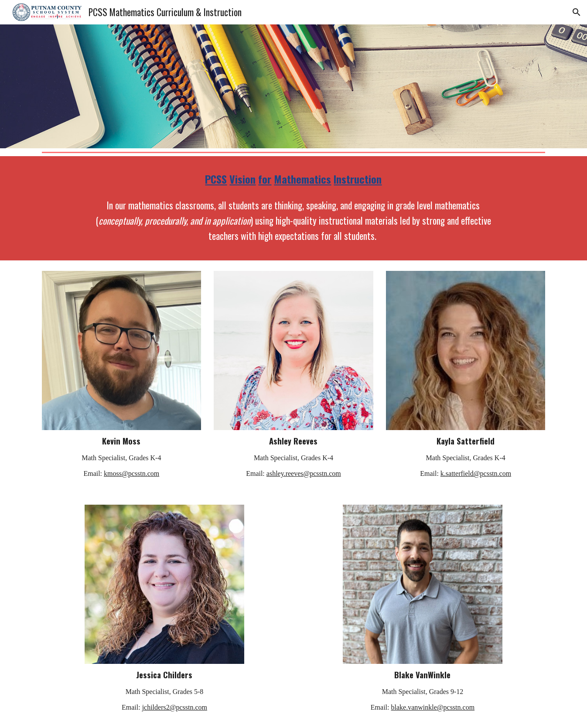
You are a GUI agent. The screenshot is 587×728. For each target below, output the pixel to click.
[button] (577, 12)
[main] (293, 179)
